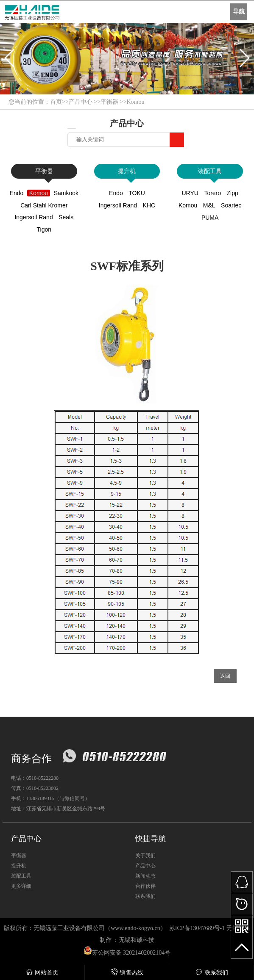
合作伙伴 (145, 886)
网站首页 (42, 972)
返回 (225, 676)
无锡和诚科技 (137, 940)
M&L (209, 205)
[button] (10, 58)
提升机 (127, 171)
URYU (190, 193)
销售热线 (127, 972)
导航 (239, 12)
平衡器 (109, 102)
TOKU (137, 193)
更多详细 (21, 886)
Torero (212, 193)
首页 (56, 102)
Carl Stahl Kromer (44, 205)
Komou (135, 102)
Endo (17, 193)
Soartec (231, 205)
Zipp (233, 193)
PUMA (210, 218)
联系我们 (212, 972)
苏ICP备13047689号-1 (197, 928)
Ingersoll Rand (33, 217)
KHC (149, 205)
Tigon (44, 229)
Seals (66, 217)
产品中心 (81, 102)
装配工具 (210, 171)
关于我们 (145, 856)
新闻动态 (145, 876)
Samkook (66, 193)
